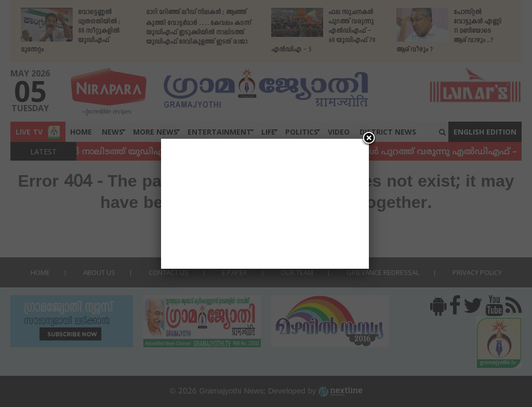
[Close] (369, 139)
